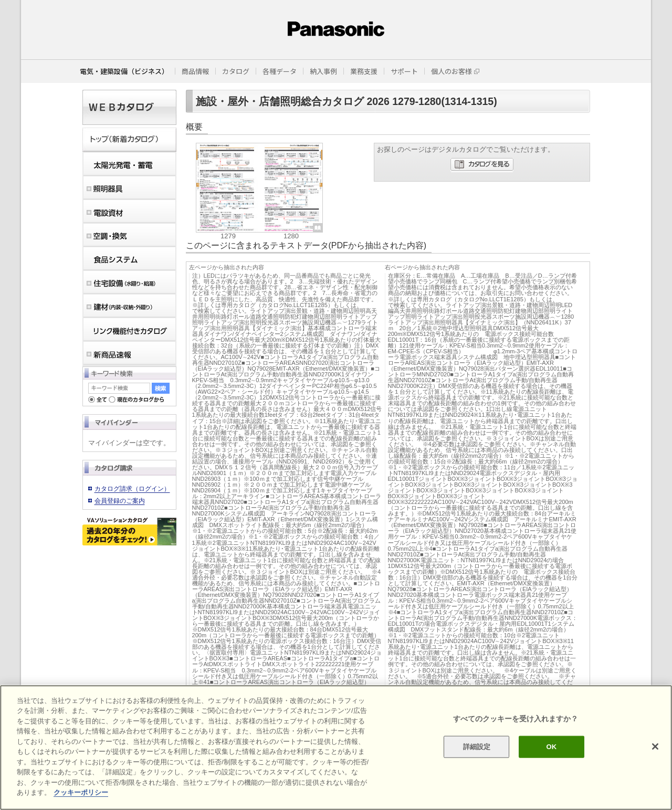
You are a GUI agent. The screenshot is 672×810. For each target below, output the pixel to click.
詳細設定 (477, 747)
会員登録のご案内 (120, 501)
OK (551, 747)
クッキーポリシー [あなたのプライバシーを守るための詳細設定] (81, 792)
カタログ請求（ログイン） (132, 489)
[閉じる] (655, 746)
